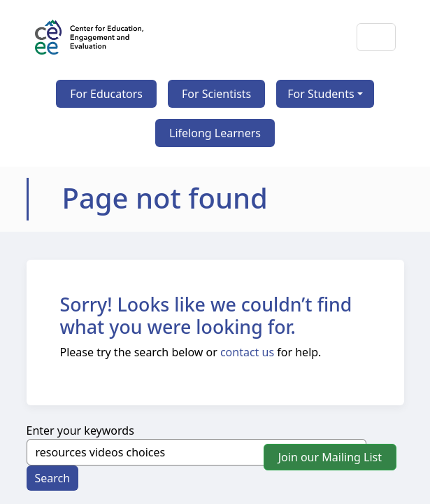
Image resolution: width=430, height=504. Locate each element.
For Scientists (216, 94)
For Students (321, 94)
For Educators (106, 94)
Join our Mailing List (330, 457)
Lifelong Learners (215, 133)
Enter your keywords (80, 430)
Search (53, 478)
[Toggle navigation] (376, 37)
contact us (247, 352)
